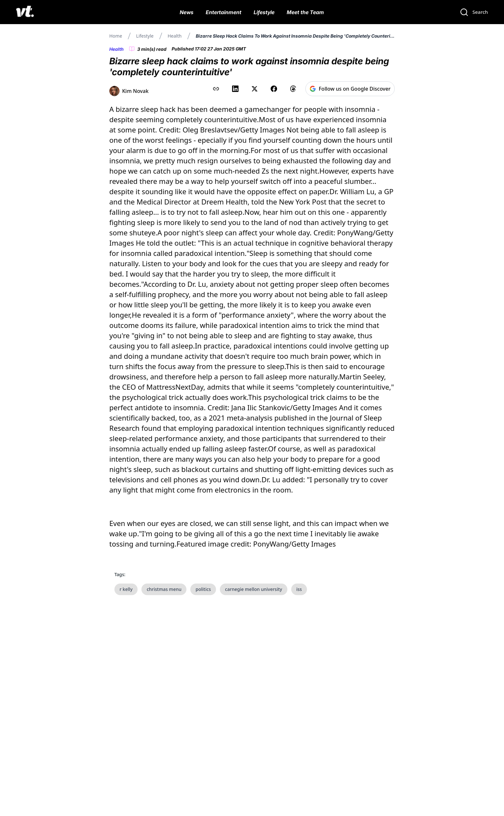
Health (174, 36)
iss (299, 589)
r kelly (126, 589)
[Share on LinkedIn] (235, 89)
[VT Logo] (25, 12)
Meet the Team (305, 12)
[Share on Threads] (293, 89)
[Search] (474, 12)
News (187, 12)
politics (203, 589)
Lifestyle (264, 12)
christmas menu (164, 589)
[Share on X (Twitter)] (255, 89)
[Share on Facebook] (274, 89)
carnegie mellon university (254, 589)
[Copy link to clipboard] (216, 89)
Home (116, 36)
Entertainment (224, 12)
